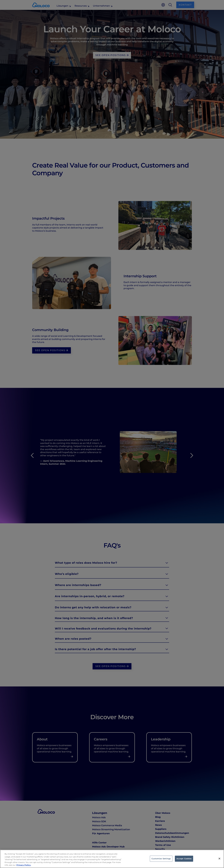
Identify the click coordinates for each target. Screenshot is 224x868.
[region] (112, 859)
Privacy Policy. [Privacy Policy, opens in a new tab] (24, 865)
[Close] (219, 859)
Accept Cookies (184, 859)
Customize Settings (161, 859)
